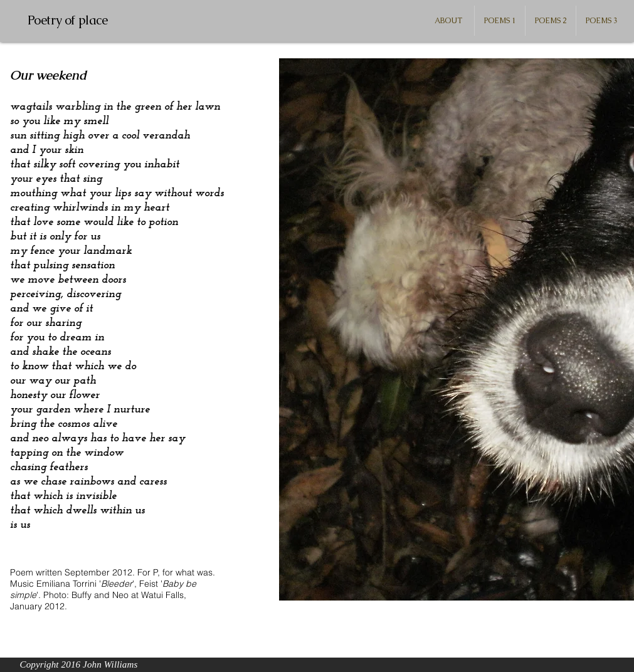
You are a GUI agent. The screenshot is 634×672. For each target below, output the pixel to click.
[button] (500, 21)
